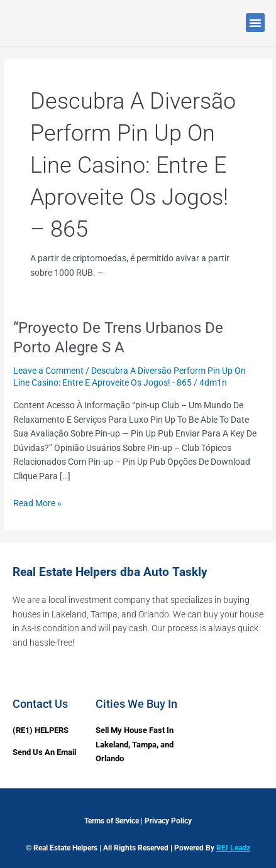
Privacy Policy (168, 821)
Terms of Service (112, 821)
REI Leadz (233, 848)
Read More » (37, 502)
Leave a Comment (48, 371)
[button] (255, 23)
